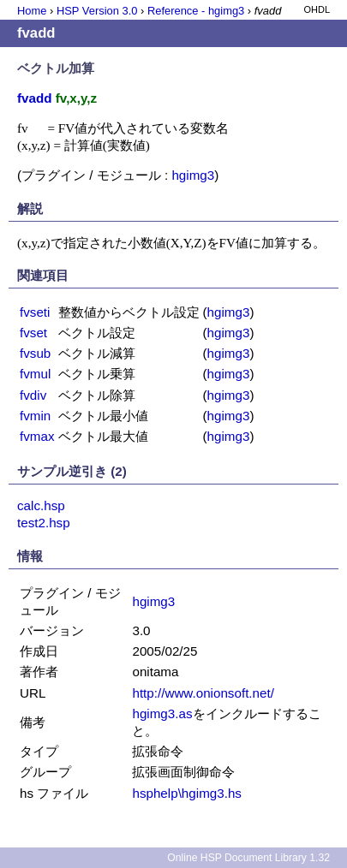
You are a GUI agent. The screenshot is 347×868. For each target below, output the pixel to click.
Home (32, 11)
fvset (33, 333)
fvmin (35, 416)
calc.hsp (41, 505)
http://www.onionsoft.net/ (203, 693)
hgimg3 (193, 175)
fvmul (35, 374)
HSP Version (97, 11)
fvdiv (33, 395)
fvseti (35, 312)
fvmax (37, 436)
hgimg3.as (162, 713)
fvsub (35, 353)
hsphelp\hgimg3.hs (187, 793)
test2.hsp (44, 523)
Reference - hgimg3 (196, 11)
